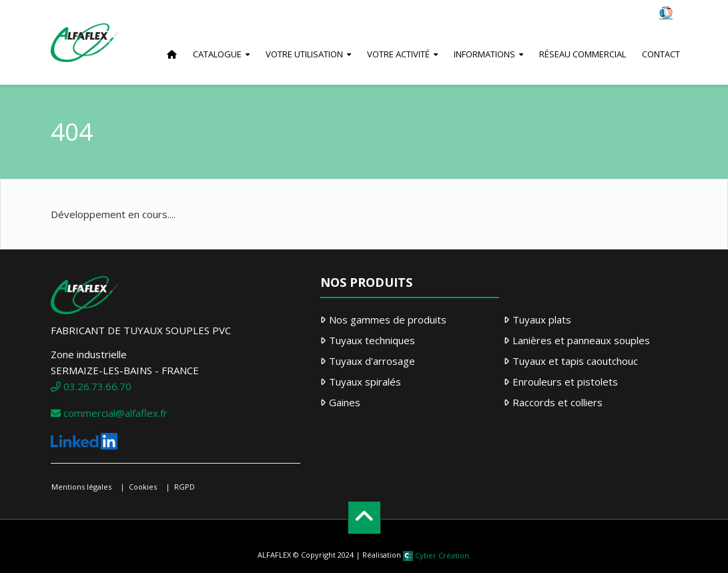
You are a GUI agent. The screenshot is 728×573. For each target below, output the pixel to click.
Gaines (345, 402)
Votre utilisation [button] (304, 54)
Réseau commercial (583, 54)
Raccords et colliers (558, 402)
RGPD (185, 487)
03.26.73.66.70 (91, 386)
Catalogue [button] (217, 54)
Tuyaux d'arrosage (372, 361)
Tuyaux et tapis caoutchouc (575, 361)
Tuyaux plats (542, 320)
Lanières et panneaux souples (581, 340)
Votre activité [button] (398, 54)
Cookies (143, 487)
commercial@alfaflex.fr (109, 413)
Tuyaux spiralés (365, 382)
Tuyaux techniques (372, 340)
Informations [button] (484, 54)
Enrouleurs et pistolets (565, 382)
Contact (661, 54)
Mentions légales (81, 487)
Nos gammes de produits (388, 320)
